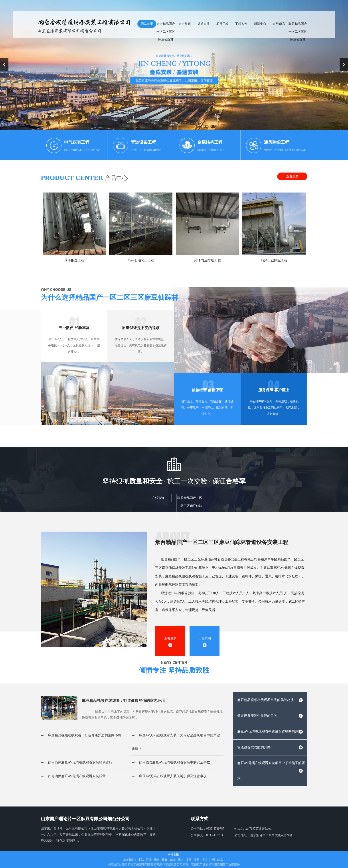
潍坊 (180, 860)
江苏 (196, 860)
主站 (141, 860)
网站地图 (173, 854)
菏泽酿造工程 (74, 260)
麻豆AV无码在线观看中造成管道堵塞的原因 (269, 731)
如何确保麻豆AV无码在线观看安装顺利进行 (77, 762)
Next (344, 65)
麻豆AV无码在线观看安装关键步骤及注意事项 (169, 776)
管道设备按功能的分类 (254, 747)
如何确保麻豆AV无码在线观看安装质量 (73, 776)
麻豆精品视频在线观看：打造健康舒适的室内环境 (123, 701)
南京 (220, 860)
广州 (212, 860)
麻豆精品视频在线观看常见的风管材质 (266, 700)
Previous (4, 65)
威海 (173, 860)
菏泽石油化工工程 (141, 260)
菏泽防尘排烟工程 (208, 260)
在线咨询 (158, 498)
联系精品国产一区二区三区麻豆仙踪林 (190, 506)
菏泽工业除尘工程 (274, 260)
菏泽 (149, 860)
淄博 (188, 860)
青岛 (165, 860)
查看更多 (292, 176)
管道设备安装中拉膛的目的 (257, 716)
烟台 (157, 860)
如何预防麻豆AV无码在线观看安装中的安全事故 (171, 762)
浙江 (204, 860)
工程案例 (205, 638)
